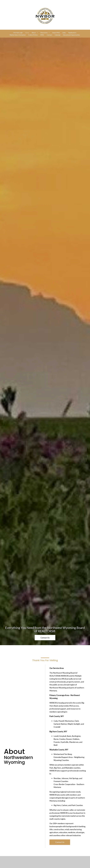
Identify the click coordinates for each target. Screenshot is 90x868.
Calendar (58, 35)
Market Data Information (18, 35)
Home (27, 33)
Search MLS (56, 33)
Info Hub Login (18, 33)
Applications (72, 33)
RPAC (42, 35)
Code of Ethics (33, 35)
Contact (49, 35)
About (35, 33)
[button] (45, 641)
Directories (45, 33)
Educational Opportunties (71, 35)
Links (64, 33)
